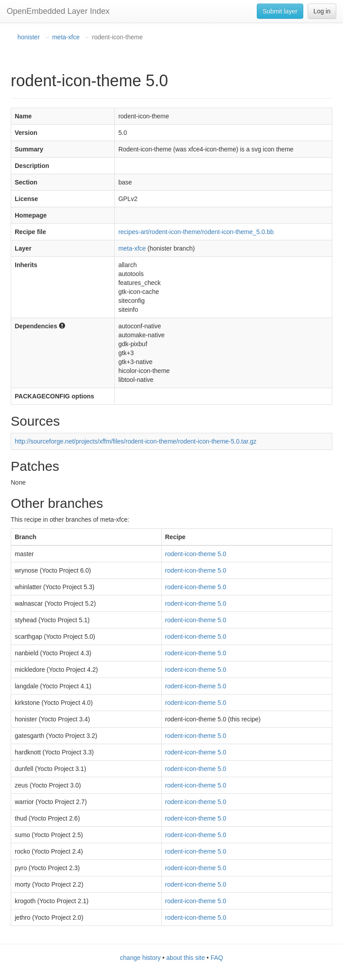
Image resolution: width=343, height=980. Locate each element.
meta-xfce (66, 37)
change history (140, 958)
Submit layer (280, 11)
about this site (185, 958)
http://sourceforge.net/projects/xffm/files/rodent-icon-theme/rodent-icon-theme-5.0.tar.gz (136, 441)
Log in (322, 11)
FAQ (217, 958)
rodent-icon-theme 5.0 (196, 554)
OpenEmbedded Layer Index (58, 11)
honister (29, 37)
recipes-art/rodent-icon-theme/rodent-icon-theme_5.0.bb (196, 232)
